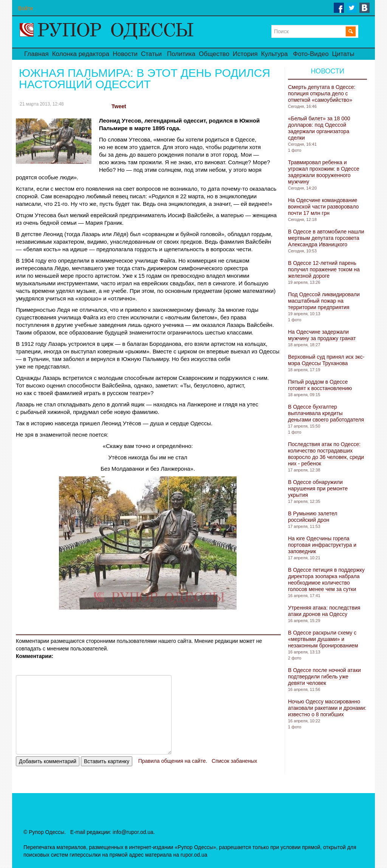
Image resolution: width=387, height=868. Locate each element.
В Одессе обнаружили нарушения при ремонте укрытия (318, 488)
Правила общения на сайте (172, 761)
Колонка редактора (81, 54)
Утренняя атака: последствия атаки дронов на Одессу (324, 611)
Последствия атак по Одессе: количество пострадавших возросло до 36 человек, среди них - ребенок (326, 454)
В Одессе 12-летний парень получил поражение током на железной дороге (324, 269)
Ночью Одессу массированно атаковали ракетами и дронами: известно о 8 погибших (327, 708)
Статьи (151, 54)
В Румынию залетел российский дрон (313, 517)
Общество (214, 54)
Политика (181, 54)
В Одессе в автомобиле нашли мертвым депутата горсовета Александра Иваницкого (326, 238)
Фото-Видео (311, 54)
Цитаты (343, 54)
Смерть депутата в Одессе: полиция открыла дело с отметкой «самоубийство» (322, 93)
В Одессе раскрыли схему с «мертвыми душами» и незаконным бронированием (323, 639)
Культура (275, 54)
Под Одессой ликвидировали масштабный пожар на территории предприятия (324, 301)
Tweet (119, 106)
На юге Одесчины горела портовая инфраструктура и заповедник (322, 545)
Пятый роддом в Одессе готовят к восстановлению (320, 385)
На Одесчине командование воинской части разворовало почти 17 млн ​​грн (323, 207)
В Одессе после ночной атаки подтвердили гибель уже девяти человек (324, 677)
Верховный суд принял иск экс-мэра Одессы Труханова (326, 360)
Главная (36, 54)
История (245, 54)
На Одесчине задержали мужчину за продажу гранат (322, 335)
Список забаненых (234, 761)
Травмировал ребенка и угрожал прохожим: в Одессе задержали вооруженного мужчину (324, 172)
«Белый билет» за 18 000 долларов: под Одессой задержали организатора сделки (319, 128)
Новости (125, 54)
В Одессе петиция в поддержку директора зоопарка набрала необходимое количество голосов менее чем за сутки (326, 579)
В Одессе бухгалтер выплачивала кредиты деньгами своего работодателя (326, 413)
